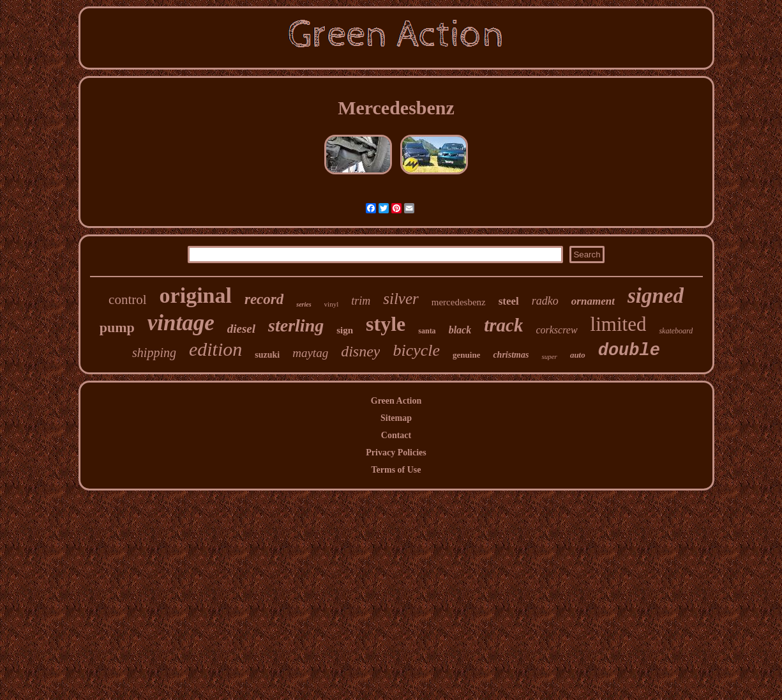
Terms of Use (396, 470)
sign (345, 330)
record (264, 299)
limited (619, 324)
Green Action (396, 401)
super (549, 356)
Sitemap (396, 418)
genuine (466, 355)
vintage (181, 323)
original (196, 295)
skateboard (676, 331)
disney (360, 351)
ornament (593, 301)
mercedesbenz (459, 302)
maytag (310, 353)
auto (578, 355)
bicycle (416, 350)
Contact (396, 435)
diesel (241, 329)
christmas (511, 355)
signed (656, 296)
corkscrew (556, 330)
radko (545, 301)
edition (215, 349)
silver (401, 299)
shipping (154, 353)
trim (361, 301)
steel (509, 301)
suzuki (267, 355)
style (386, 324)
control (127, 300)
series (304, 304)
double (629, 351)
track (503, 325)
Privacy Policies (396, 453)
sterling (296, 325)
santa (427, 331)
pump (117, 327)
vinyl (332, 304)
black (460, 330)
